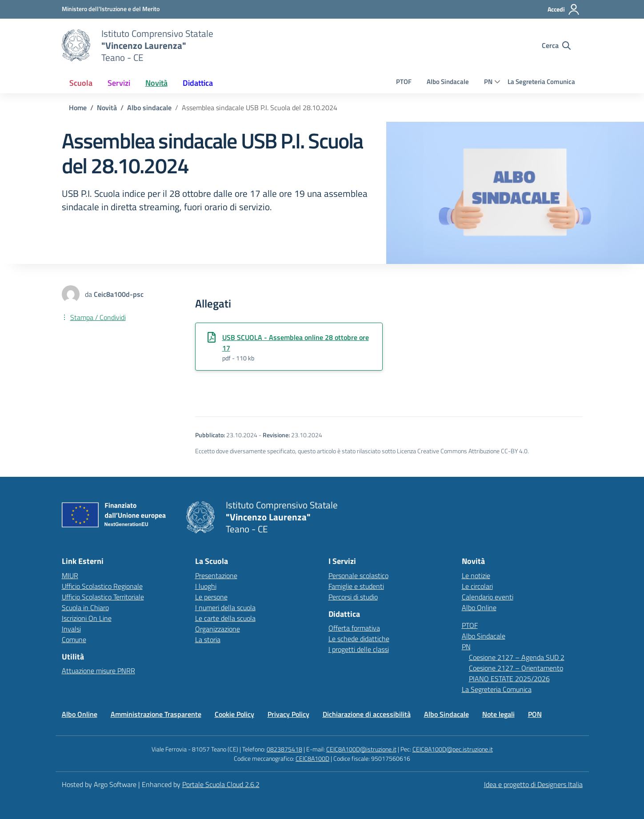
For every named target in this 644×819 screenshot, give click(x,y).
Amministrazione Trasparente (156, 714)
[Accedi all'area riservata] (564, 9)
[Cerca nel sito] (556, 45)
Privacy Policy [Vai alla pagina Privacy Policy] (288, 714)
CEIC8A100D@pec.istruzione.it (453, 749)
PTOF (404, 82)
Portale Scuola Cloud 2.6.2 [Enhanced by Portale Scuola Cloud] (221, 784)
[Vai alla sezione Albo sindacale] (149, 108)
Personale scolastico (358, 575)
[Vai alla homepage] (76, 45)
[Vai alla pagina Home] (78, 108)
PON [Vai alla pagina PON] (535, 714)
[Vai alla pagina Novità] (107, 108)
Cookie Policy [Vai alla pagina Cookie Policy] (234, 714)
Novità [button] (156, 83)
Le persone (211, 597)
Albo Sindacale (448, 82)
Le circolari (477, 586)
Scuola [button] (81, 83)
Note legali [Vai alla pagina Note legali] (498, 714)
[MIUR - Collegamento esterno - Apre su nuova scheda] (111, 9)
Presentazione (216, 575)
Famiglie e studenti (356, 586)
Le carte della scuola (225, 618)
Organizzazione (218, 629)
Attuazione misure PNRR (98, 671)
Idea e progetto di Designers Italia (533, 784)
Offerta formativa (354, 628)
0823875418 (284, 749)
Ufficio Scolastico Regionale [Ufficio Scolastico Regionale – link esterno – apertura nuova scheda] (102, 586)
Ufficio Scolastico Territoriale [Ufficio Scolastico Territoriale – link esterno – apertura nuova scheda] (103, 597)
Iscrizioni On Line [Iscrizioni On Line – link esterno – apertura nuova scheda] (87, 618)
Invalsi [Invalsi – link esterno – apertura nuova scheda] (71, 629)
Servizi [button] (119, 83)
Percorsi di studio (353, 597)
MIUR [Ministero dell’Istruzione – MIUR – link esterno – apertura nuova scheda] (70, 575)
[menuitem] (81, 83)
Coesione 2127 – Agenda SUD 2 (517, 657)
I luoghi (206, 586)
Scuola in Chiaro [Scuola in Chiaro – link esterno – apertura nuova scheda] (85, 607)
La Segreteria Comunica (541, 82)
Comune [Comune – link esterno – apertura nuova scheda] (74, 639)
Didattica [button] (198, 83)
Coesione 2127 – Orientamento (516, 668)
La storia (208, 639)
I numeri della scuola (225, 607)
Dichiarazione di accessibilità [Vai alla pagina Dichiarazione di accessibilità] (367, 714)
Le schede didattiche (359, 639)
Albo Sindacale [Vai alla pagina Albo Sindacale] (446, 714)
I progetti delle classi (359, 649)
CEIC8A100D (312, 758)
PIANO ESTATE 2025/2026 (509, 679)
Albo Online (479, 607)
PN (488, 82)
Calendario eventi (488, 597)
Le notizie (476, 575)
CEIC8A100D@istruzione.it (361, 749)
